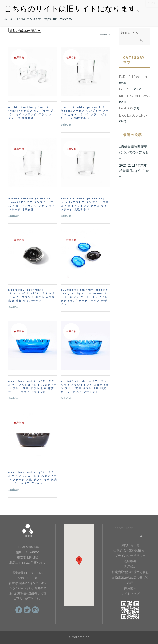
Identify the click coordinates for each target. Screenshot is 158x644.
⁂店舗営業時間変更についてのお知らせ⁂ (134, 152)
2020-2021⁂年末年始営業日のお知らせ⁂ (134, 171)
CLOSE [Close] (152, 3)
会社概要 (130, 561)
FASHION (126, 108)
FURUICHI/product (133, 77)
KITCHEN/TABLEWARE (136, 96)
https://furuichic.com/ (58, 19)
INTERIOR (126, 89)
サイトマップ (130, 593)
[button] (79, 561)
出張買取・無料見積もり (130, 550)
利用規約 (130, 566)
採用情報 (130, 588)
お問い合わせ (130, 545)
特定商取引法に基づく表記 (130, 572)
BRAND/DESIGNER (133, 115)
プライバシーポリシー (130, 556)
